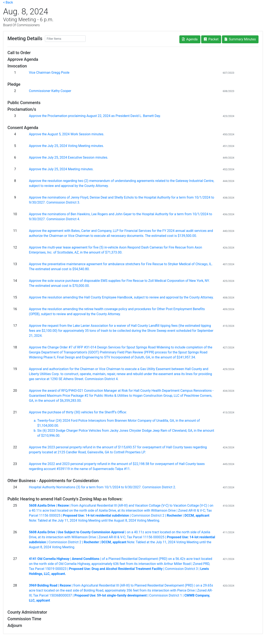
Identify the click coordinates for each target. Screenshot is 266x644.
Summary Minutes (240, 39)
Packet (211, 39)
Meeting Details (25, 39)
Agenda (190, 39)
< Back (8, 2)
